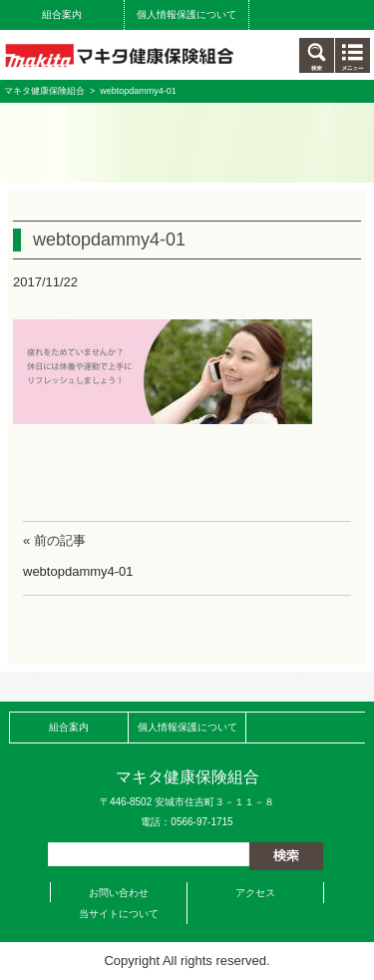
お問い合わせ (119, 893)
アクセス (255, 893)
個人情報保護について (187, 14)
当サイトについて (119, 914)
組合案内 (62, 14)
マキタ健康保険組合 (44, 91)
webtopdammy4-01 (78, 571)
